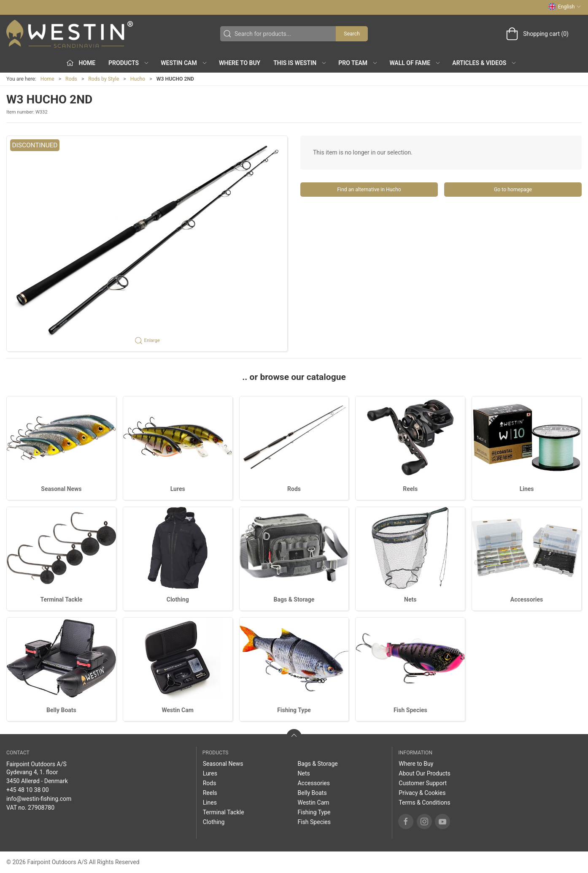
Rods (71, 79)
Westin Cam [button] (184, 63)
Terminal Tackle (61, 599)
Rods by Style (104, 79)
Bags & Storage (294, 599)
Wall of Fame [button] (415, 63)
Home (47, 79)
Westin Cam (178, 710)
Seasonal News (61, 489)
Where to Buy (240, 63)
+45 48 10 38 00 (28, 790)
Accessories (527, 599)
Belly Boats (61, 710)
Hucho (138, 79)
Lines (527, 489)
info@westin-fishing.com (39, 799)
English (565, 7)
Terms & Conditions (424, 803)
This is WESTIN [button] (300, 63)
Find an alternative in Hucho (369, 190)
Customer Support (423, 783)
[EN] (70, 34)
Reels (410, 489)
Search (352, 34)
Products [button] (129, 63)
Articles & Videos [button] (484, 63)
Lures (178, 489)
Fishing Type (294, 710)
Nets (410, 599)
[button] (147, 244)
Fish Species (410, 710)
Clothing (178, 599)
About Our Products (425, 773)
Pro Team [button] (358, 63)
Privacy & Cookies (422, 793)
